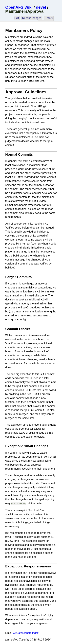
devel (41, 7)
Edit (17, 18)
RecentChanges (32, 18)
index (35, 633)
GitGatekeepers (22, 633)
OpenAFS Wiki (19, 7)
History (49, 18)
